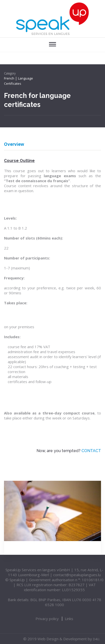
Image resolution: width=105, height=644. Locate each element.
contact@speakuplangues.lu (77, 575)
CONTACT (91, 451)
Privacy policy (47, 619)
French (9, 78)
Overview (14, 145)
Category (10, 73)
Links (69, 619)
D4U (96, 639)
